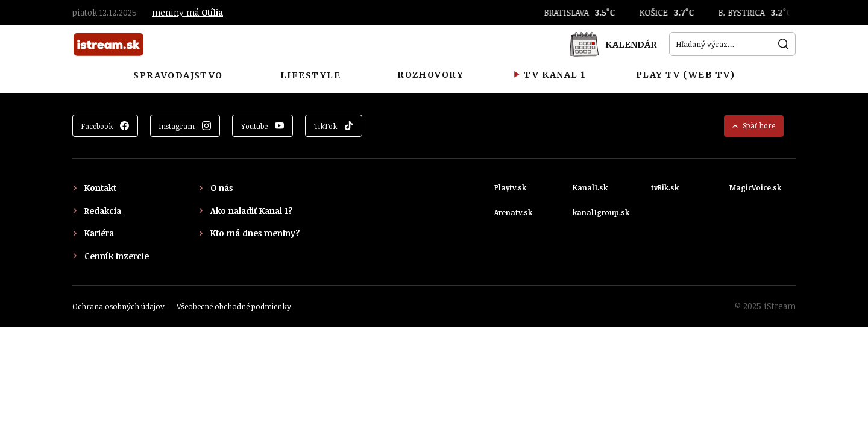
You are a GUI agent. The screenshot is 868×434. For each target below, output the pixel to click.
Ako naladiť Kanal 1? (252, 211)
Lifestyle (310, 75)
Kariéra (99, 233)
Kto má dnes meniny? (255, 233)
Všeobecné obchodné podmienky (234, 306)
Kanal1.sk (590, 187)
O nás (222, 188)
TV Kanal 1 (549, 75)
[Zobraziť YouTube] (263, 126)
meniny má (187, 12)
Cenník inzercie (117, 256)
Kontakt (100, 188)
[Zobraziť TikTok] (334, 126)
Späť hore (754, 125)
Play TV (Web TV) (686, 75)
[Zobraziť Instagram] (185, 126)
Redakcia (103, 211)
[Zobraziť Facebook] (105, 126)
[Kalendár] (613, 44)
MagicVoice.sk (755, 187)
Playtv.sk (510, 187)
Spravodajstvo (178, 75)
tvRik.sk (665, 187)
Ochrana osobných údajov (118, 306)
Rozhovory (430, 75)
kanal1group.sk (601, 212)
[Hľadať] (784, 44)
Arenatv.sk (513, 212)
